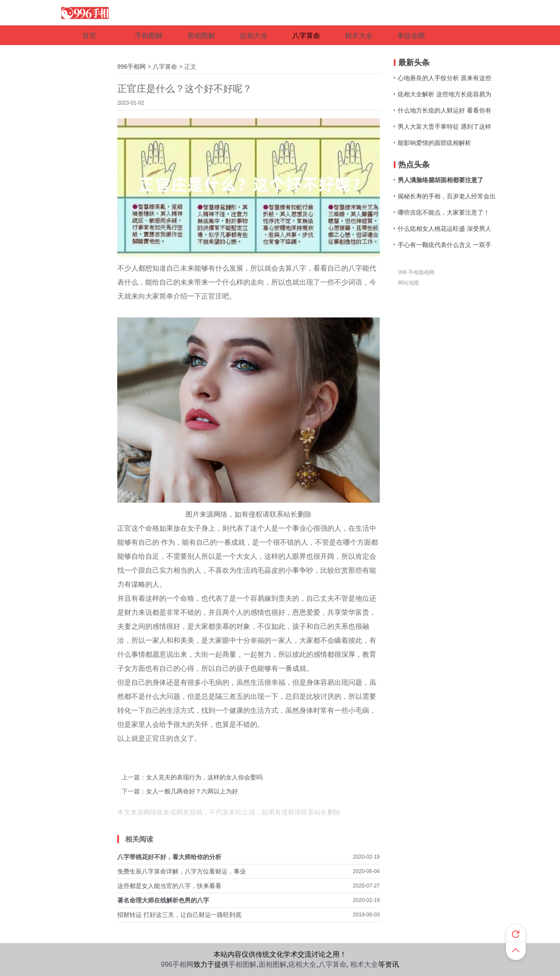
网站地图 (409, 283)
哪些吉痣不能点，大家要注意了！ (444, 212)
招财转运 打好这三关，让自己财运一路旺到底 (179, 915)
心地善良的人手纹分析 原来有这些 (444, 78)
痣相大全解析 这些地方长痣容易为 (444, 94)
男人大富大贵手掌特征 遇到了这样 (444, 127)
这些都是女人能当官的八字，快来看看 (169, 886)
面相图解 (273, 964)
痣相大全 (302, 964)
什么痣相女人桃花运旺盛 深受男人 (444, 229)
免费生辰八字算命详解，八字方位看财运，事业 (182, 871)
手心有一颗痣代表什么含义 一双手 (444, 245)
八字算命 (165, 67)
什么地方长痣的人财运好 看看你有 (444, 110)
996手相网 (131, 67)
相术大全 (364, 964)
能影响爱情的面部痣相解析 (434, 143)
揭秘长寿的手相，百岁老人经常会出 (447, 196)
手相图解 (242, 964)
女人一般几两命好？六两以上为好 (192, 791)
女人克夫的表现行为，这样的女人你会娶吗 (204, 777)
